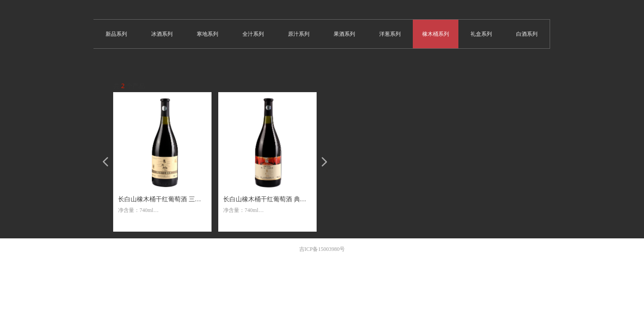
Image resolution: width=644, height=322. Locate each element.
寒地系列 (208, 34)
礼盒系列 (481, 34)
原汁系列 (299, 34)
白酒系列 (527, 34)
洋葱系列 (390, 34)
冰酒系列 (162, 34)
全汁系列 (253, 34)
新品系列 (116, 34)
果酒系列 (344, 34)
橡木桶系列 (436, 34)
